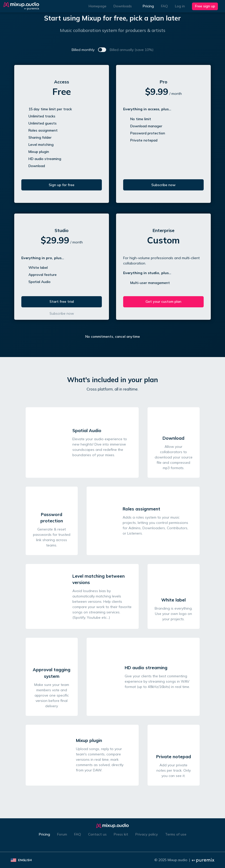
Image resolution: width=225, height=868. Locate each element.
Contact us (97, 834)
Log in (180, 6)
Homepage (98, 6)
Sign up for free (62, 185)
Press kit (121, 834)
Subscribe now (163, 185)
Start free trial (62, 302)
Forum (62, 834)
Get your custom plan (163, 302)
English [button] (23, 860)
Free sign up (205, 6)
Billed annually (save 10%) (132, 50)
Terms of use (176, 834)
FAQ (164, 6)
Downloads (125, 6)
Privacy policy (147, 834)
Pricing (148, 6)
